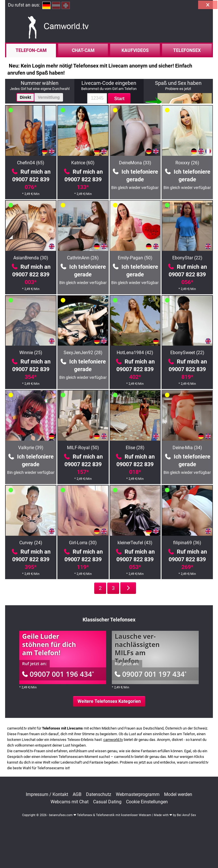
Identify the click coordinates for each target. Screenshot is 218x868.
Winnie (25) (31, 353)
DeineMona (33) (135, 163)
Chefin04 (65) (31, 163)
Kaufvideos (135, 50)
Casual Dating (107, 802)
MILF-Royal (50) (83, 448)
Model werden (178, 795)
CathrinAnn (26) (83, 258)
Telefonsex (187, 50)
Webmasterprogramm (138, 795)
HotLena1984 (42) (135, 353)
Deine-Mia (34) (187, 448)
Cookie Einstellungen (147, 802)
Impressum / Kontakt (47, 795)
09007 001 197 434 (151, 674)
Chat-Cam (83, 50)
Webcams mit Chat (70, 802)
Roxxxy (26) (187, 163)
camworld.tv (113, 740)
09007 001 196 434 (58, 674)
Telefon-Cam (31, 50)
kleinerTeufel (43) (135, 543)
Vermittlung (49, 97)
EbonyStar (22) (187, 258)
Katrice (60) (83, 163)
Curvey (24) (31, 543)
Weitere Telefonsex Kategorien (109, 701)
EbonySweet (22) (187, 353)
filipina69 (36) (187, 543)
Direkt (26, 97)
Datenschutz (99, 795)
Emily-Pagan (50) (135, 258)
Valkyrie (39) (31, 448)
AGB (77, 795)
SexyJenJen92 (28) (83, 353)
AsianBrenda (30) (31, 258)
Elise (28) (135, 448)
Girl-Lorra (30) (83, 543)
